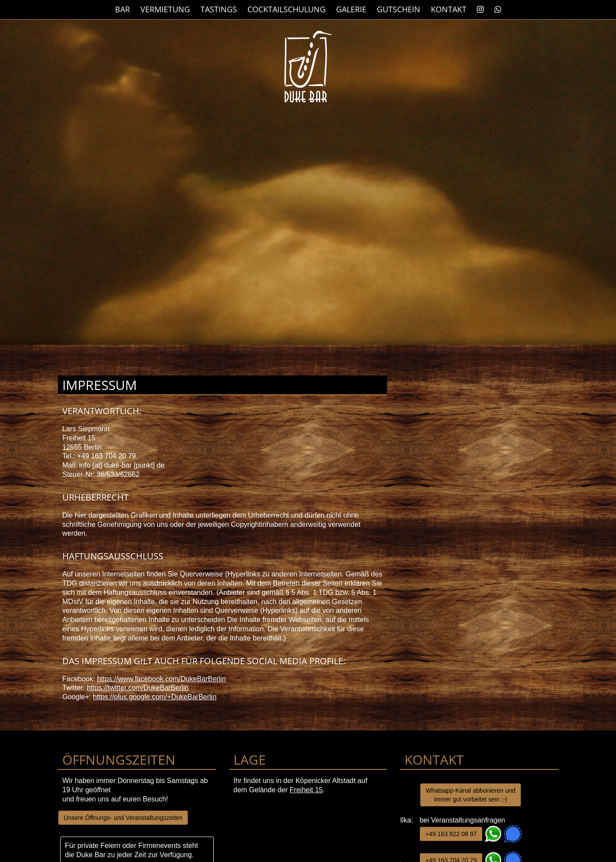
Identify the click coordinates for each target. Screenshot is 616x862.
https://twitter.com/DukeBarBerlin (138, 688)
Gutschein (399, 9)
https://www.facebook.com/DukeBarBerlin (161, 679)
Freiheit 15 (306, 790)
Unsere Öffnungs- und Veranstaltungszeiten (123, 818)
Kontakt (449, 9)
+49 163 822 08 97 (451, 834)
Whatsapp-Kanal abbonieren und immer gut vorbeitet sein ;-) (471, 795)
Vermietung (165, 9)
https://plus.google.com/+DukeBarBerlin (155, 697)
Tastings (219, 9)
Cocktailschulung (287, 9)
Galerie (351, 9)
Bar (122, 9)
